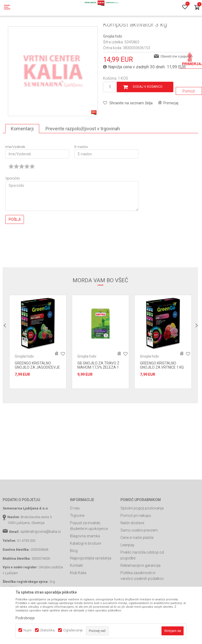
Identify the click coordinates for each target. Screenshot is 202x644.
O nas (75, 532)
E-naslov (81, 170)
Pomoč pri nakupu (136, 539)
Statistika (47, 630)
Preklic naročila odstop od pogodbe (142, 579)
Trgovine (77, 539)
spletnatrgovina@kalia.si (41, 555)
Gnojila (55, 30)
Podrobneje (25, 618)
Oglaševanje (73, 630)
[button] (128, 127)
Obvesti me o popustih (177, 80)
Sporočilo (12, 202)
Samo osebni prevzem (139, 554)
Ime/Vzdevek (15, 170)
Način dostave (132, 547)
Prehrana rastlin (76, 30)
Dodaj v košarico (148, 110)
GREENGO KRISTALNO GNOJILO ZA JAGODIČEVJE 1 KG (37, 391)
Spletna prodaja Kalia (18, 30)
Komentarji (22, 152)
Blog (74, 574)
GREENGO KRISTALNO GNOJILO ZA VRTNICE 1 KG (162, 389)
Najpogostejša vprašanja (91, 582)
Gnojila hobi (114, 30)
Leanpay (127, 569)
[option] (53, 95)
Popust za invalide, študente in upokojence (89, 549)
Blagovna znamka (85, 560)
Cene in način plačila (137, 561)
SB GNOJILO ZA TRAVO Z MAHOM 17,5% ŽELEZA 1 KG (98, 391)
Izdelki (42, 30)
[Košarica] (197, 8)
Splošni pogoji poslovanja (142, 532)
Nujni (27, 630)
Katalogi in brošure (85, 567)
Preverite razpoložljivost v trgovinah (83, 152)
